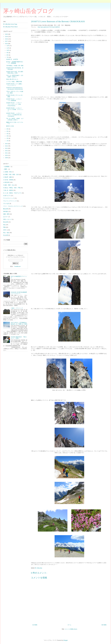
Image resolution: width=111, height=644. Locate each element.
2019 (7, 37)
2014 (7, 146)
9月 (8, 53)
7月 (8, 57)
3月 (8, 136)
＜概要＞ (6, 169)
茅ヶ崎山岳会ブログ (28, 11)
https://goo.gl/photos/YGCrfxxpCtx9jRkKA (49, 27)
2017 (7, 41)
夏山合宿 (6, 209)
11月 (8, 48)
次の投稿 (35, 625)
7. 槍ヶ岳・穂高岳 (8, 190)
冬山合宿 (6, 235)
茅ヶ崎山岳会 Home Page (10, 24)
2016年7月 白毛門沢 (12, 59)
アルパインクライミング (10, 201)
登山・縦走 (6, 233)
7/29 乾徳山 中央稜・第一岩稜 (15, 66)
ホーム (69, 625)
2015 (7, 144)
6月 (8, 129)
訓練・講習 (6, 214)
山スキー (6, 217)
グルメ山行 (6, 204)
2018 (7, 39)
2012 (7, 151)
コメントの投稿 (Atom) (71, 629)
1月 (8, 141)
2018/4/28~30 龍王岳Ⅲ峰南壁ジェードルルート (19, 293)
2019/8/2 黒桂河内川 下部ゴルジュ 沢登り (19, 338)
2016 (7, 44)
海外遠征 (6, 211)
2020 (7, 34)
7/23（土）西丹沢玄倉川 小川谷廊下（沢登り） (15, 76)
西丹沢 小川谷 (10, 126)
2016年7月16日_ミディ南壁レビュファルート (14, 85)
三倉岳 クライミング (17, 308)
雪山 (4, 225)
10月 (8, 50)
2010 (7, 155)
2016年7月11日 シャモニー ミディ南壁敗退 (15, 100)
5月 (8, 131)
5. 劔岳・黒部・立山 (9, 185)
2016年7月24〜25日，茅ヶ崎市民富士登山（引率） (15, 72)
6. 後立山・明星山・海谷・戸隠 (12, 188)
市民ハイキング (7, 219)
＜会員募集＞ (7, 167)
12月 (8, 46)
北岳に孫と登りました (12, 79)
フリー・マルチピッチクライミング (13, 206)
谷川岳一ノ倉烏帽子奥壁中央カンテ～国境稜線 (15, 63)
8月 (8, 55)
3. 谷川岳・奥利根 (8, 180)
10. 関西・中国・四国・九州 (11, 174)
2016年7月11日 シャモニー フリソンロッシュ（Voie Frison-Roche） (15, 104)
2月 (8, 138)
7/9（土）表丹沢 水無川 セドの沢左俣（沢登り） (15, 119)
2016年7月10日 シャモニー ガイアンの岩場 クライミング (15, 109)
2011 (7, 153)
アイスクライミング (9, 198)
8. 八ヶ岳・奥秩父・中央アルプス (12, 193)
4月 (8, 134)
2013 (7, 148)
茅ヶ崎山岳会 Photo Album (10, 27)
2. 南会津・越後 (7, 177)
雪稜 (4, 227)
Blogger (66, 640)
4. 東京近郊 (6, 182)
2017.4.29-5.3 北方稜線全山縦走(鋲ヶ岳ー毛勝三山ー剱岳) (19, 323)
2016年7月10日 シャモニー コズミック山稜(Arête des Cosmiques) (15, 115)
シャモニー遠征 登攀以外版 (14, 82)
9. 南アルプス (7, 196)
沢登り (5, 230)
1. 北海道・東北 (7, 172)
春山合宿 (6, 222)
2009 (7, 158)
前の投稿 (104, 625)
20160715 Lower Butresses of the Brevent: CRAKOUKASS (14, 88)
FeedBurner (17, 266)
